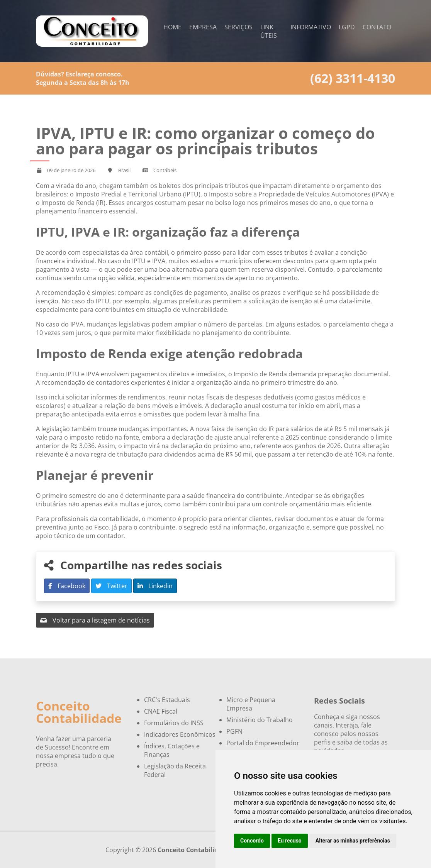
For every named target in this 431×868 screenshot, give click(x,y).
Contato (377, 27)
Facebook (67, 586)
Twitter (111, 586)
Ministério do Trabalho (260, 720)
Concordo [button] (252, 841)
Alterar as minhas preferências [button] (353, 841)
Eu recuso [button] (290, 841)
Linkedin (155, 586)
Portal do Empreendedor (263, 743)
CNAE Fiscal (161, 711)
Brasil (124, 170)
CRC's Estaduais (167, 700)
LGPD (347, 27)
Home (172, 27)
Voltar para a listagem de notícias (95, 620)
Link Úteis (269, 31)
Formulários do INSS (174, 723)
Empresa (203, 27)
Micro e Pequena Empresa (251, 704)
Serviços (238, 27)
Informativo (311, 27)
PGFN (234, 731)
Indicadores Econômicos (180, 734)
